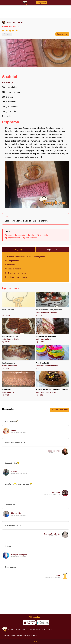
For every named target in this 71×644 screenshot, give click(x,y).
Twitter (13, 636)
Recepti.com (5, 629)
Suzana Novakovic (52, 534)
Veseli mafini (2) (53, 357)
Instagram (27, 636)
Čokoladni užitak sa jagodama (53, 304)
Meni (35, 641)
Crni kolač (18, 384)
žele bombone (31, 238)
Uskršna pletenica (13, 269)
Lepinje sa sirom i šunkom (16, 277)
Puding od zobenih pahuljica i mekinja (53, 384)
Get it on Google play (43, 622)
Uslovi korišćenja (32, 629)
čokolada (21, 235)
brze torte (44, 235)
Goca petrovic (18, 22)
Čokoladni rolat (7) (18, 331)
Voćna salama (18, 304)
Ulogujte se (42, 3)
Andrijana (56, 492)
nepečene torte (14, 238)
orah (10, 235)
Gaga (14, 430)
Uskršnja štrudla (12, 261)
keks (32, 235)
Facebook (7, 636)
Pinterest (34, 636)
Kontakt (49, 629)
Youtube (19, 636)
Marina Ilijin (16, 513)
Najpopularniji (52, 249)
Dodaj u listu (62, 34)
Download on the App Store (29, 622)
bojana (57, 575)
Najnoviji (19, 249)
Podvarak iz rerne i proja (16, 273)
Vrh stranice (35, 617)
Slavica (14, 472)
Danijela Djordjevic (19, 555)
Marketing (42, 629)
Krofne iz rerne (18, 357)
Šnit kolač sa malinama (53, 331)
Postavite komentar (60, 410)
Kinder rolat (10, 265)
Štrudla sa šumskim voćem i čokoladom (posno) (25, 257)
